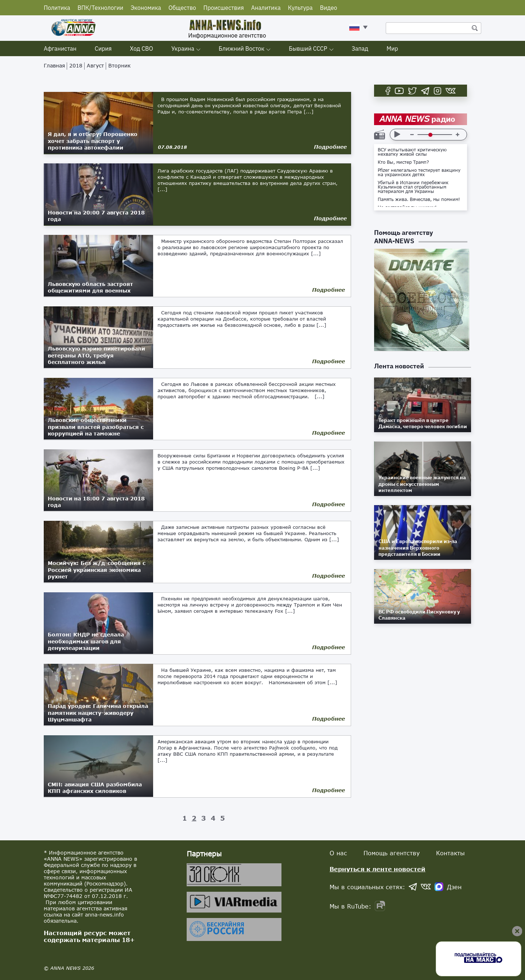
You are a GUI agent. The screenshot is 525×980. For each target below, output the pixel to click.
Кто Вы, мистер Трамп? (403, 162)
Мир (392, 49)
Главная (54, 65)
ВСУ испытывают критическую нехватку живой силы (412, 152)
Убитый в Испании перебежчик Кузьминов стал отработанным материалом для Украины (413, 187)
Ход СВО (141, 49)
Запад (360, 49)
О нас (338, 853)
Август (95, 65)
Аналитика (266, 8)
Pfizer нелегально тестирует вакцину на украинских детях (419, 173)
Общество (182, 8)
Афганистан (60, 49)
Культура (300, 8)
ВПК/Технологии (101, 8)
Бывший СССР (308, 49)
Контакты (450, 853)
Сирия (103, 49)
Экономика (146, 8)
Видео (329, 8)
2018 (76, 65)
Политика (57, 8)
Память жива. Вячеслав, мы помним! (419, 200)
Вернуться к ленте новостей (378, 869)
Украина (183, 49)
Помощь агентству (392, 853)
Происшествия (224, 8)
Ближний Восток (242, 49)
